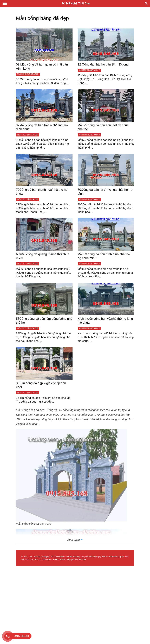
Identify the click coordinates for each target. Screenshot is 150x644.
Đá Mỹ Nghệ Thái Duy (76, 3)
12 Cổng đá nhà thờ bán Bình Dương (103, 64)
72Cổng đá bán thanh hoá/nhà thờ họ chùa (42, 192)
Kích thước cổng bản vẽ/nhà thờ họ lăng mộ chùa (105, 321)
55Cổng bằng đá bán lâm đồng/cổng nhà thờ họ (44, 321)
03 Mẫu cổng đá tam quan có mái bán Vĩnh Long (42, 66)
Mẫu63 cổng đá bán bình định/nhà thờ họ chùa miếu (104, 256)
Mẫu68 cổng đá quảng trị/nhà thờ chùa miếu (43, 256)
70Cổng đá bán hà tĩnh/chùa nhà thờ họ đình (105, 192)
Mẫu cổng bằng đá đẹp (30, 410)
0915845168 (80, 560)
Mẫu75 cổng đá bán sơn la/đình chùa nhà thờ (103, 127)
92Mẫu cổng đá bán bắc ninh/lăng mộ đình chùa (42, 127)
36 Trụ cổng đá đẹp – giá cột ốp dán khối (41, 385)
